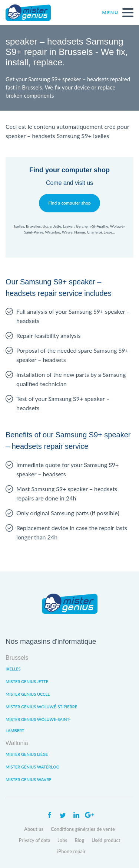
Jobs (63, 840)
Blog (79, 840)
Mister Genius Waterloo (33, 767)
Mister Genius (33, 13)
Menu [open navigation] (118, 13)
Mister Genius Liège (27, 754)
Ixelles (13, 669)
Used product (106, 840)
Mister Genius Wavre (29, 779)
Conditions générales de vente (83, 829)
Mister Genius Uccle (28, 694)
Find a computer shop (69, 203)
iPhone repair (71, 851)
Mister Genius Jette (27, 681)
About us (34, 829)
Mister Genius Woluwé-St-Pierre (41, 707)
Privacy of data (35, 840)
